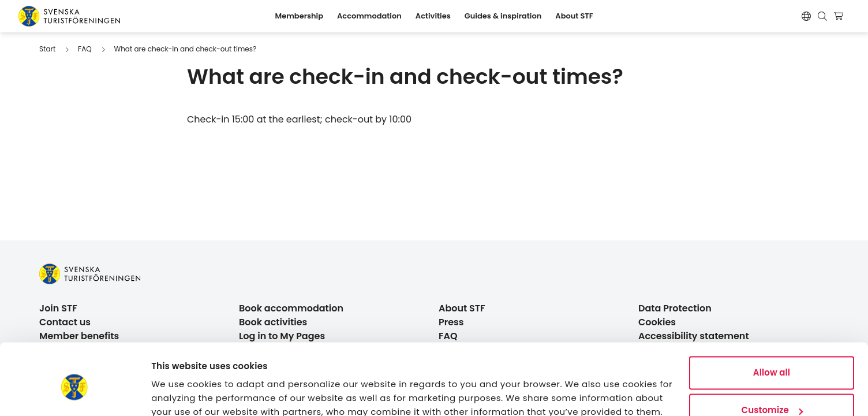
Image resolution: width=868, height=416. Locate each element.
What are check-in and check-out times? (185, 49)
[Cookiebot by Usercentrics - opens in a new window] (75, 393)
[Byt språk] (806, 16)
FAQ (85, 49)
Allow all (772, 322)
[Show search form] (822, 16)
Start (47, 49)
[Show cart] (840, 16)
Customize (772, 360)
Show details (179, 393)
